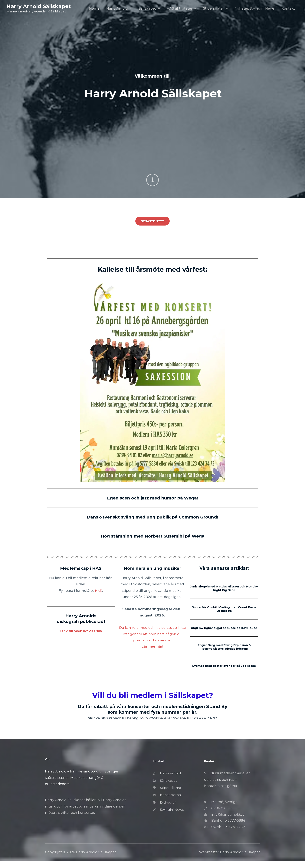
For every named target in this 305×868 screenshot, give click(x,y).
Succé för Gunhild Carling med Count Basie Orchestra (224, 609)
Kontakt (288, 9)
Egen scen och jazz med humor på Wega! (153, 498)
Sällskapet (147, 9)
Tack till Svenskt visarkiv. (81, 631)
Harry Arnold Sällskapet (39, 6)
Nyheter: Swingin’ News (255, 9)
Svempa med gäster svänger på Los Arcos (224, 671)
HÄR (99, 591)
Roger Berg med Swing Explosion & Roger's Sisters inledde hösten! (224, 650)
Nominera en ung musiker (152, 568)
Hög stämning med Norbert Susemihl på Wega (153, 536)
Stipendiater (213, 9)
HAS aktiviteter (180, 9)
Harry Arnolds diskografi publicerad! (81, 619)
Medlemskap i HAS (81, 568)
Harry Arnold (117, 9)
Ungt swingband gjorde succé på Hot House (224, 629)
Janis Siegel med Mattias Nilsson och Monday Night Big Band (224, 588)
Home (94, 9)
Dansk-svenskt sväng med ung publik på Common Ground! (153, 517)
